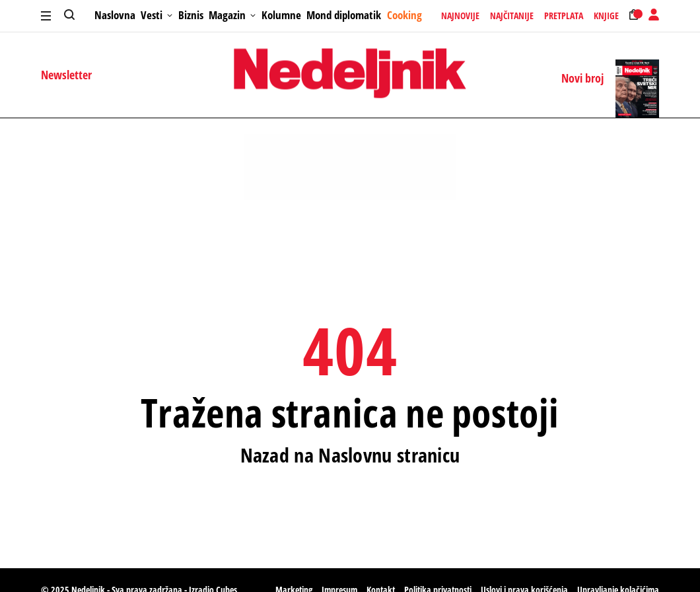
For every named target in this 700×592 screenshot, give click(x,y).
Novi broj (582, 79)
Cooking (404, 15)
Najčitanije (512, 16)
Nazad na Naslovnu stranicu (350, 455)
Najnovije (460, 16)
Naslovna (115, 15)
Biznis (191, 15)
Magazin (232, 15)
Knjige (606, 16)
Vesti (157, 15)
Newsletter (66, 75)
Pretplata (564, 16)
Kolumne (281, 15)
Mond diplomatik (344, 15)
